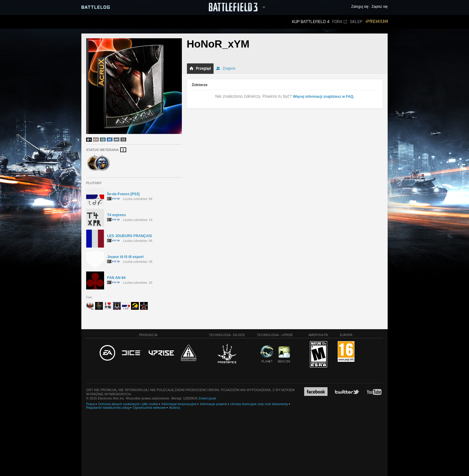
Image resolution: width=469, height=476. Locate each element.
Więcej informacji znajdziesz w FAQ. (323, 97)
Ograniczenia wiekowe (149, 408)
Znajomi (226, 68)
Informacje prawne (213, 404)
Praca (90, 404)
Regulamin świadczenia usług (108, 408)
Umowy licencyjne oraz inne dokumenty (259, 404)
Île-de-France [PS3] (123, 194)
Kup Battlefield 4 (311, 22)
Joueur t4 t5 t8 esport (125, 257)
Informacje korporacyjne (179, 404)
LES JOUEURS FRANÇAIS (130, 236)
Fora (340, 22)
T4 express (117, 215)
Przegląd (200, 68)
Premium (376, 22)
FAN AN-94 (116, 278)
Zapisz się (380, 7)
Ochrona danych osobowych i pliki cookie (128, 404)
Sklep (356, 22)
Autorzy (175, 408)
